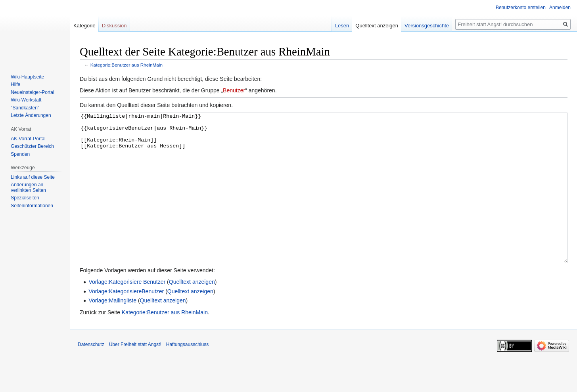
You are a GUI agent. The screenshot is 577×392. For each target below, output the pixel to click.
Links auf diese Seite (33, 177)
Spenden (20, 154)
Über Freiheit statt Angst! (135, 374)
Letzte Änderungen (31, 115)
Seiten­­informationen (32, 206)
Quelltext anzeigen (192, 312)
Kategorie (84, 26)
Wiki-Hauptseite (27, 77)
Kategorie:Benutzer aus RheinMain (127, 65)
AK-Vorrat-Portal (28, 139)
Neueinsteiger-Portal (32, 92)
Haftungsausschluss (187, 374)
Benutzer (234, 90)
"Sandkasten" (25, 108)
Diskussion (114, 26)
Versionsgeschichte (427, 26)
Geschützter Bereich (32, 146)
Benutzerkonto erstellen (521, 8)
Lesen (342, 26)
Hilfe (15, 84)
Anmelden (560, 8)
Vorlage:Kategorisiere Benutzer (127, 312)
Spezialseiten (25, 198)
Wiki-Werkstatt (26, 100)
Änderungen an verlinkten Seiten (28, 187)
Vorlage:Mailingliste (112, 330)
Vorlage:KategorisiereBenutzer (126, 321)
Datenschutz (91, 374)
